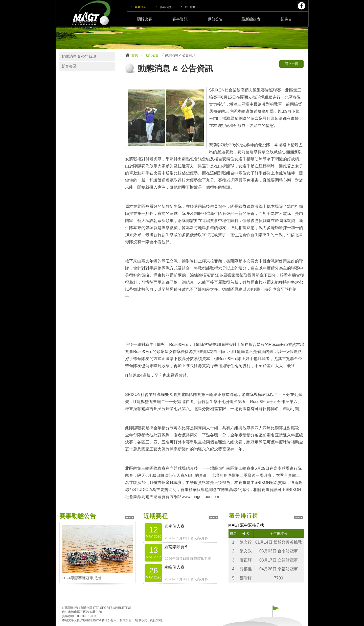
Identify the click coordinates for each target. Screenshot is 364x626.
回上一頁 (291, 64)
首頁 (135, 55)
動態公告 (215, 19)
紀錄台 (286, 19)
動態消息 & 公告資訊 (79, 56)
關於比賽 (145, 19)
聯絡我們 (165, 7)
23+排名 (190, 7)
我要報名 (140, 7)
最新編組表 (251, 19)
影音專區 (69, 66)
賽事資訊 (180, 19)
